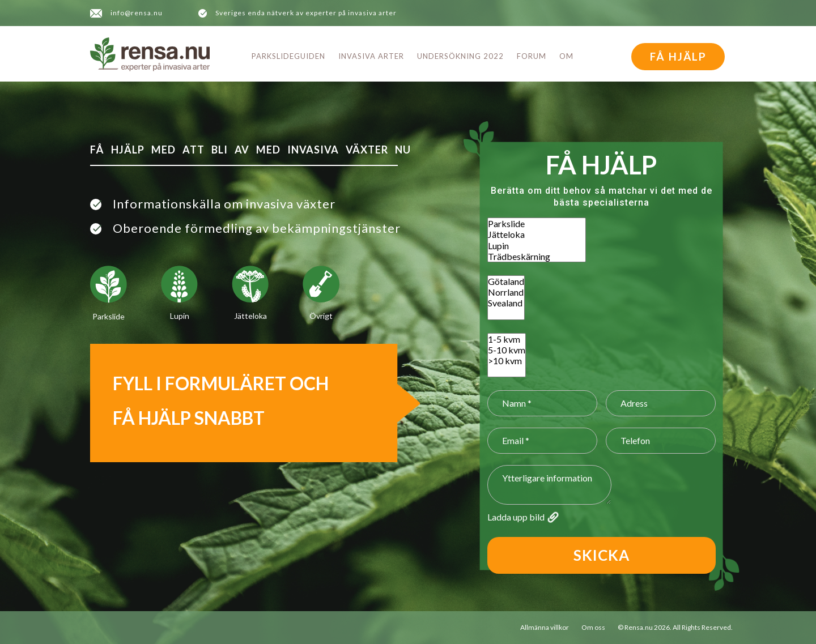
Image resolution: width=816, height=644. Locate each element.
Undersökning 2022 (460, 56)
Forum (532, 56)
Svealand (506, 303)
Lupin (537, 246)
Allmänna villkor (545, 627)
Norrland (506, 292)
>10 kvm (507, 361)
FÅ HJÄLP (678, 56)
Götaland (506, 281)
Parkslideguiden (288, 56)
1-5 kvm (507, 339)
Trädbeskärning (537, 256)
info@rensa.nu (137, 13)
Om (566, 56)
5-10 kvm (507, 350)
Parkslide (537, 223)
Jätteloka (537, 234)
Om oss (593, 627)
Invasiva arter (371, 56)
